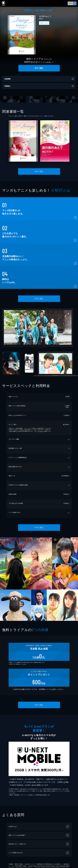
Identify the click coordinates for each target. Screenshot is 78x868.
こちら (41, 431)
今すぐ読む (39, 68)
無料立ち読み (44, 23)
